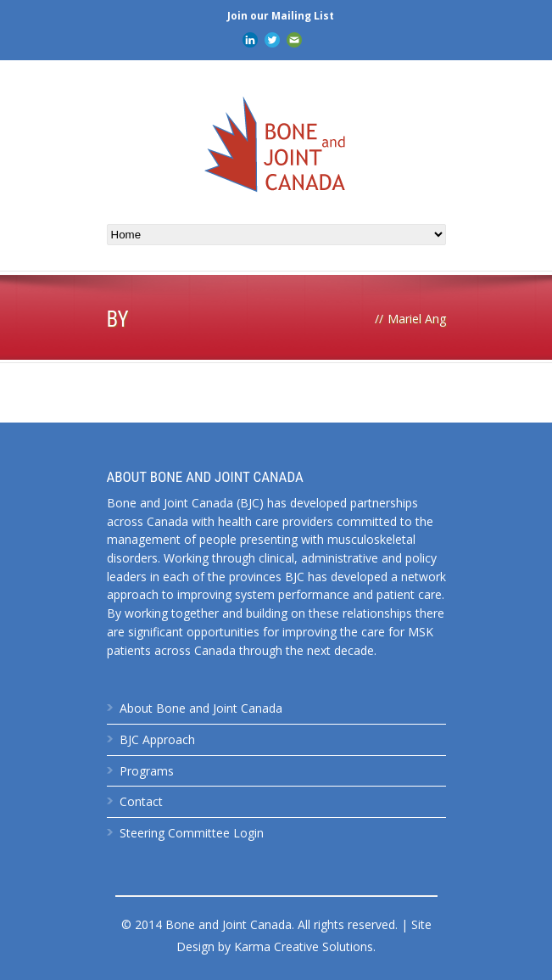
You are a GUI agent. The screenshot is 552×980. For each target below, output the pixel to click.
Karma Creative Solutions (304, 946)
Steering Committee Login (192, 833)
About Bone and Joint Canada (201, 708)
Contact (141, 801)
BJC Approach (157, 739)
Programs (147, 771)
